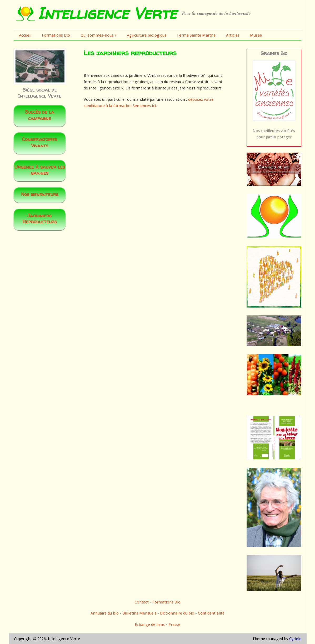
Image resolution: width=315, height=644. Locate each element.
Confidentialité (211, 613)
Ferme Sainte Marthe (196, 35)
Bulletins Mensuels (139, 613)
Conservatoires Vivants (40, 142)
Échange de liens (150, 625)
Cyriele (295, 639)
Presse (174, 625)
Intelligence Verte (107, 13)
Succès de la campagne (40, 115)
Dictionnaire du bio (177, 613)
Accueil (25, 35)
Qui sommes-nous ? (98, 35)
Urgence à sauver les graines (40, 170)
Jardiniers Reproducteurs (40, 219)
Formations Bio (56, 35)
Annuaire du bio (105, 613)
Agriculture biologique (147, 35)
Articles (233, 35)
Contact (142, 602)
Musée (256, 35)
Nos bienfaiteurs (40, 194)
